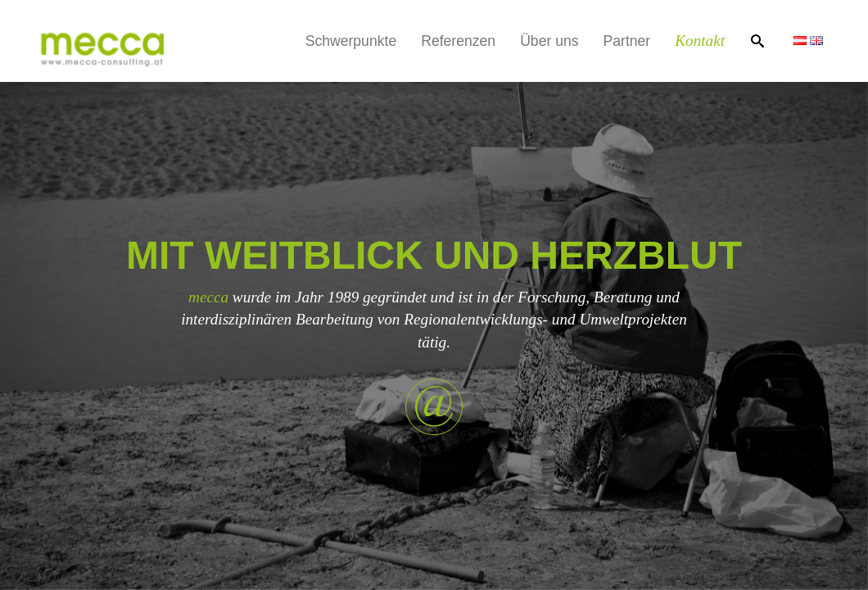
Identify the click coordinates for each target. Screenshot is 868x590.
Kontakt (700, 41)
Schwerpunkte (351, 41)
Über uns (549, 41)
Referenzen (458, 41)
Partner (627, 41)
